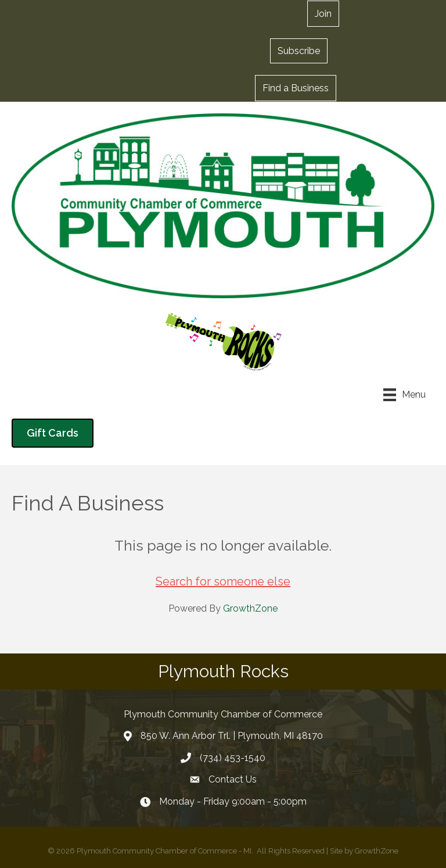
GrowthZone (250, 608)
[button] (299, 51)
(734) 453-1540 (233, 758)
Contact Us (233, 779)
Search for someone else (223, 581)
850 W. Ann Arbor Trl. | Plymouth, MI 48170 (232, 736)
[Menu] (404, 395)
